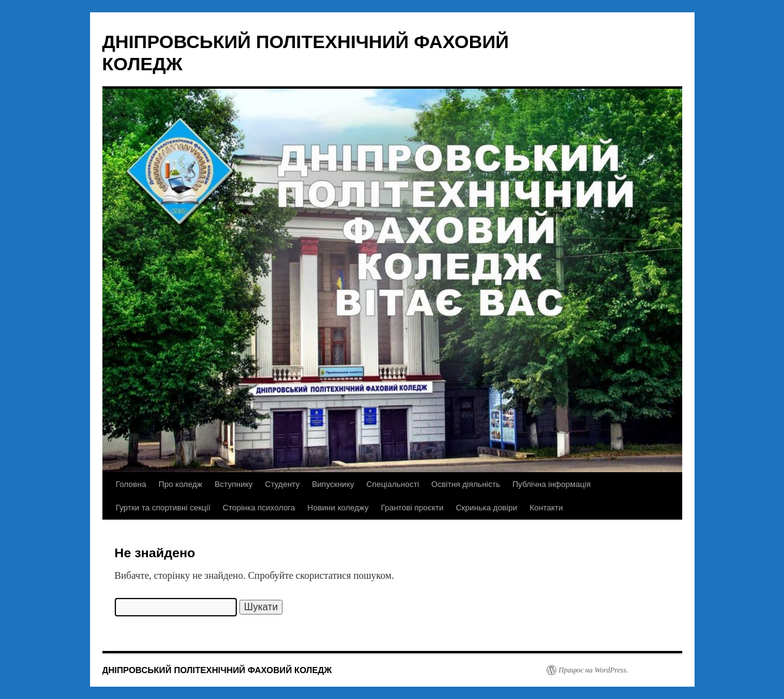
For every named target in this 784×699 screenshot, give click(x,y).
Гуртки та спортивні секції (163, 508)
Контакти (546, 508)
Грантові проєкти (412, 508)
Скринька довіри (486, 508)
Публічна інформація (552, 484)
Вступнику (234, 484)
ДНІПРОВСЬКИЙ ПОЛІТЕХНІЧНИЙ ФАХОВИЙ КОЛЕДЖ (217, 670)
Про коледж (180, 484)
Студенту (283, 484)
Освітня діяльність (465, 484)
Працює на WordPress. (594, 670)
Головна (131, 484)
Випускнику (333, 484)
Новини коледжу (338, 508)
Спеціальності (393, 484)
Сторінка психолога (259, 508)
